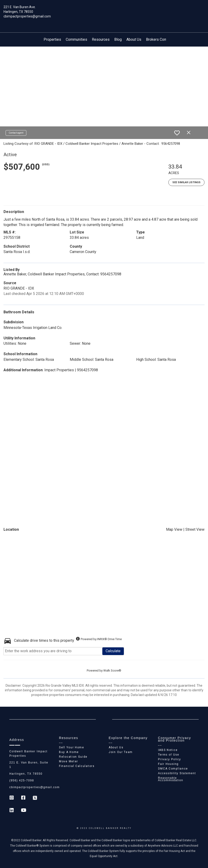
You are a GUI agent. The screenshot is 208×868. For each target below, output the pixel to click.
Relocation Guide (73, 757)
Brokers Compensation (165, 39)
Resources (101, 39)
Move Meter (69, 761)
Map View (174, 529)
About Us (134, 39)
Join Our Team (121, 752)
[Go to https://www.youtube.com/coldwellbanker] (23, 811)
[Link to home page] (104, 10)
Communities (76, 39)
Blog (118, 39)
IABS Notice (168, 750)
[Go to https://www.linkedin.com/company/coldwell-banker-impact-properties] (12, 811)
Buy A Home (69, 752)
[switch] (177, 133)
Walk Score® (112, 670)
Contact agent (16, 133)
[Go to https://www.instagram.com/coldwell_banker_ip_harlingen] (12, 798)
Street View (195, 529)
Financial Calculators (77, 766)
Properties (52, 39)
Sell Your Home (72, 747)
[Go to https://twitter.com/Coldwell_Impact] (35, 798)
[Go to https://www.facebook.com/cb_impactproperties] (23, 798)
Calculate (113, 651)
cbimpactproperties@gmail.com (27, 16)
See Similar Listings (186, 182)
